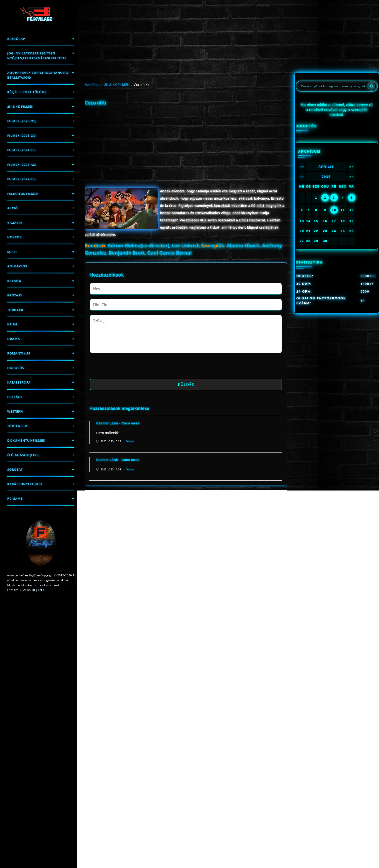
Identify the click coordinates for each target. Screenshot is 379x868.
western (15, 411)
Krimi (12, 324)
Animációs (17, 266)
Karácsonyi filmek (25, 484)
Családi (15, 397)
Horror (15, 237)
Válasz (130, 441)
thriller (15, 310)
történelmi (18, 426)
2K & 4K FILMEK (20, 106)
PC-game (15, 498)
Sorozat (15, 469)
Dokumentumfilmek (26, 440)
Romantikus (19, 353)
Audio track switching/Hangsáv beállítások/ (38, 75)
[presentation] (127, 367)
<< (302, 167)
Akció (13, 208)
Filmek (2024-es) (22, 150)
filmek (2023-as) (22, 165)
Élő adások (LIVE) (23, 455)
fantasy (15, 295)
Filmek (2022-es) (22, 179)
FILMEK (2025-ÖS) (22, 136)
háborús (16, 368)
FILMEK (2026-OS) (22, 121)
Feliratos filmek (23, 194)
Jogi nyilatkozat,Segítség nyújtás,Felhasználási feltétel (37, 56)
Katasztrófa (19, 382)
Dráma (14, 339)
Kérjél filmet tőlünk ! (28, 92)
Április (326, 167)
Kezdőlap (16, 39)
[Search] (372, 86)
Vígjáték (15, 223)
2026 (326, 177)
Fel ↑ (41, 590)
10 (334, 210)
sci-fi (12, 252)
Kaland (14, 281)
